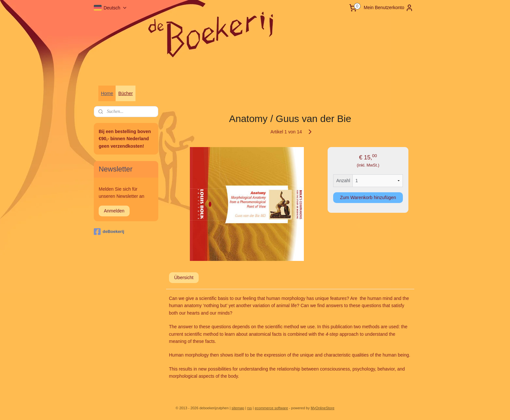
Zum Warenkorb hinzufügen (368, 197)
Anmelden (114, 211)
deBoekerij (109, 232)
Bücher (125, 93)
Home (107, 93)
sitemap (238, 408)
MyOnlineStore (323, 408)
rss (250, 408)
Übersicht (184, 278)
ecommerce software (271, 408)
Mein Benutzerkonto (389, 8)
